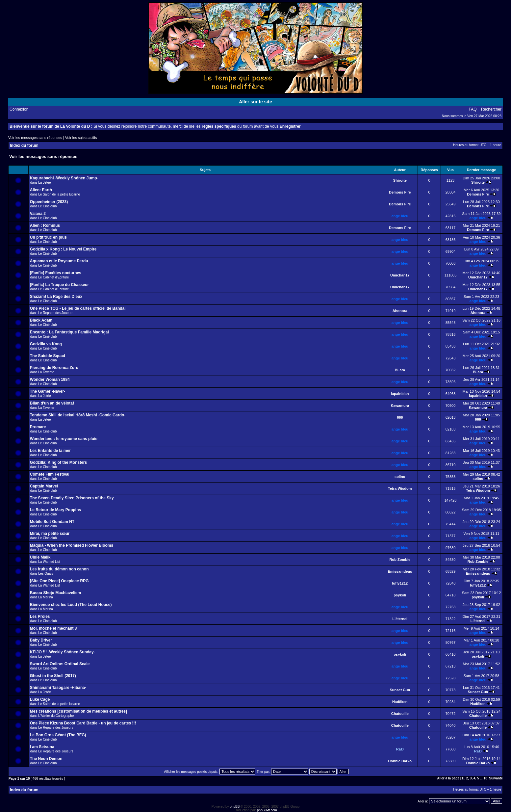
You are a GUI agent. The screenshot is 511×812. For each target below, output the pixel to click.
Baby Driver (41, 640)
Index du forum (24, 145)
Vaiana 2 (38, 214)
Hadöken (400, 702)
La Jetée (44, 183)
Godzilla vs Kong (46, 344)
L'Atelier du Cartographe (56, 716)
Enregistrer (290, 126)
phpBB (235, 807)
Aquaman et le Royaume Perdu (59, 261)
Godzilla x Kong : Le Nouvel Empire (63, 249)
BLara (400, 370)
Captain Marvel (44, 486)
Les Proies (40, 616)
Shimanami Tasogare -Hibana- (58, 688)
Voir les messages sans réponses (35, 138)
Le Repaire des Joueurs (56, 313)
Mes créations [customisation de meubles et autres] (78, 711)
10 (485, 778)
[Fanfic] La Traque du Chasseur (59, 285)
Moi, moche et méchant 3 (53, 628)
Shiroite (400, 180)
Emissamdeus (400, 571)
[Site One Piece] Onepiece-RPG (59, 581)
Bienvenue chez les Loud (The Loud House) (71, 605)
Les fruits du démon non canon (59, 569)
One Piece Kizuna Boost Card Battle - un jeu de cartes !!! (83, 723)
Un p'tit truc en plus (48, 237)
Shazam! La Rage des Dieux (56, 297)
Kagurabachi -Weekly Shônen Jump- (64, 178)
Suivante (496, 778)
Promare (38, 427)
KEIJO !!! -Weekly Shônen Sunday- (63, 652)
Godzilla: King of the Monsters (58, 462)
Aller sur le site (255, 102)
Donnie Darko (400, 761)
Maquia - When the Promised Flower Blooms (72, 545)
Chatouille (400, 714)
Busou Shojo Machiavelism (55, 593)
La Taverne (46, 372)
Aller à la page (448, 778)
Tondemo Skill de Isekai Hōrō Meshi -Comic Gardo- (78, 415)
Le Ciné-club (47, 206)
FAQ (473, 109)
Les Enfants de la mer (50, 451)
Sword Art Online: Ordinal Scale (60, 664)
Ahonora (400, 311)
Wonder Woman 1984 (50, 380)
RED (400, 749)
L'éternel (400, 619)
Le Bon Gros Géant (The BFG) (58, 735)
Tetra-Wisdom (400, 488)
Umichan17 (400, 275)
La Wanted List (49, 562)
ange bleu (400, 216)
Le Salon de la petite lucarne (59, 194)
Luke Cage (40, 699)
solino (400, 477)
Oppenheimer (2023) (49, 202)
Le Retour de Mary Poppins (55, 510)
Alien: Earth (41, 190)
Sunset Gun (400, 690)
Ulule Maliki (41, 557)
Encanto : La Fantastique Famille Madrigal (69, 332)
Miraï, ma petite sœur (50, 534)
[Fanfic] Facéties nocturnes (56, 273)
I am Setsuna (42, 747)
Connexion (19, 109)
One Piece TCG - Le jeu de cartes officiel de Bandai (78, 308)
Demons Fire (400, 192)
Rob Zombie (400, 560)
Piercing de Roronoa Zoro (54, 368)
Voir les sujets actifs (81, 138)
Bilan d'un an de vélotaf (52, 403)
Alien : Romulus (45, 225)
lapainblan (400, 394)
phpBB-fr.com (267, 810)
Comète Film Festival (50, 474)
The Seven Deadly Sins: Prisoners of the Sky (72, 498)
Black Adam (41, 320)
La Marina (45, 597)
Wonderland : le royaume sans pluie (64, 439)
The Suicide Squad (48, 356)
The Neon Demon (46, 759)
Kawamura (400, 406)
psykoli (400, 595)
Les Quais (46, 574)
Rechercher (491, 109)
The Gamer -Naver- (48, 391)
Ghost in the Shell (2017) (53, 676)
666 (400, 417)
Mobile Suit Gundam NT (52, 522)
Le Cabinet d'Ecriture (53, 277)
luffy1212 (400, 583)
